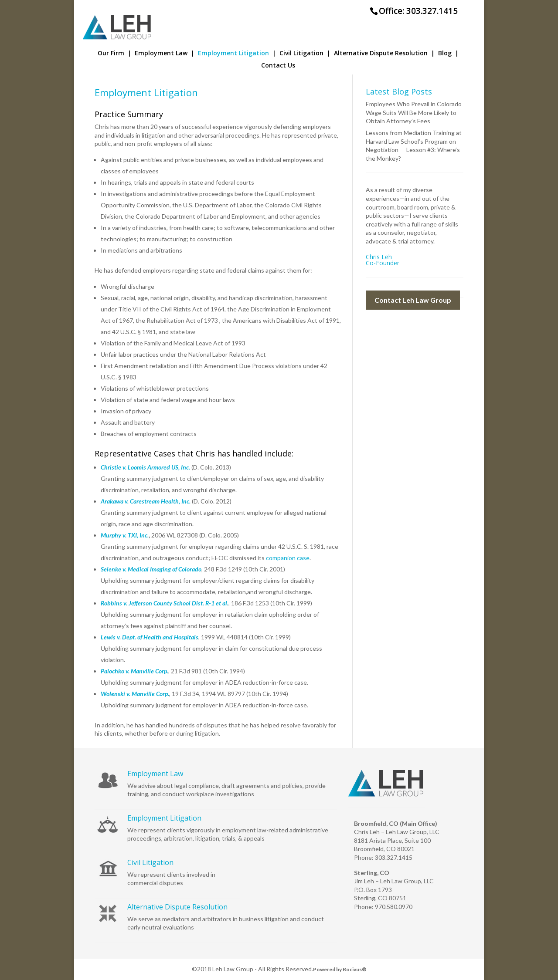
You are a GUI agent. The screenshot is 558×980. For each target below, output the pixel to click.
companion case (288, 558)
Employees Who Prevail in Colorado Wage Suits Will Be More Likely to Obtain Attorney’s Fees (414, 112)
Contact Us (278, 66)
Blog (448, 54)
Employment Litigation (237, 54)
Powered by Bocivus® (340, 969)
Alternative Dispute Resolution (384, 54)
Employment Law (165, 54)
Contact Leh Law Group (413, 300)
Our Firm (114, 54)
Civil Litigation (305, 54)
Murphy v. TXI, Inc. (125, 535)
